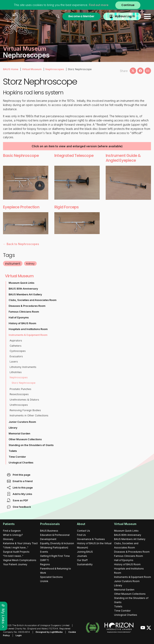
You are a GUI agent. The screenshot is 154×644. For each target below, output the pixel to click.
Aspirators (16, 341)
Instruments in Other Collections (29, 415)
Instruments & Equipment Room (28, 335)
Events (44, 552)
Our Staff (82, 560)
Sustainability (85, 564)
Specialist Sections (51, 577)
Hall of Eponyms (19, 317)
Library (13, 428)
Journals (82, 556)
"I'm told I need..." (13, 556)
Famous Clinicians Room (24, 312)
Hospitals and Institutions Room (28, 329)
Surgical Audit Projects (16, 552)
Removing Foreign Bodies (25, 410)
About (81, 524)
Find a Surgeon (12, 531)
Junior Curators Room (22, 422)
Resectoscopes (19, 394)
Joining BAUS (85, 552)
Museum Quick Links (21, 283)
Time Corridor (17, 457)
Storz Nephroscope (24, 383)
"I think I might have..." (16, 548)
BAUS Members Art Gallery (25, 294)
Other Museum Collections (25, 439)
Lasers (14, 362)
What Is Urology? (13, 535)
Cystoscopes (18, 351)
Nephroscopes (55, 69)
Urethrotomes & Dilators (24, 400)
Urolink (44, 581)
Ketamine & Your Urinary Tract (20, 543)
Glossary (8, 539)
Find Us (81, 535)
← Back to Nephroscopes (21, 244)
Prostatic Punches (20, 389)
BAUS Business (49, 531)
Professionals (50, 524)
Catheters (16, 346)
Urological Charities (21, 463)
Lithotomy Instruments (23, 367)
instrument (13, 263)
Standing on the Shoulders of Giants (31, 445)
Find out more (99, 5)
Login (19, 635)
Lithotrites (16, 372)
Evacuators (16, 356)
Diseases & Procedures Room (27, 306)
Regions (45, 564)
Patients (9, 524)
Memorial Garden (19, 434)
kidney (30, 263)
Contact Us (84, 531)
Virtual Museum (32, 69)
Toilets (13, 451)
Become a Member (81, 16)
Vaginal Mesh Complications (20, 560)
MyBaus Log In (125, 16)
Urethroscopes (19, 405)
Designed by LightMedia (49, 632)
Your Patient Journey (15, 564)
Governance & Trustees (91, 539)
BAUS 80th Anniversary (23, 289)
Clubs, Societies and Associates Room (32, 300)
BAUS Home (11, 69)
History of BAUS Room (22, 323)
